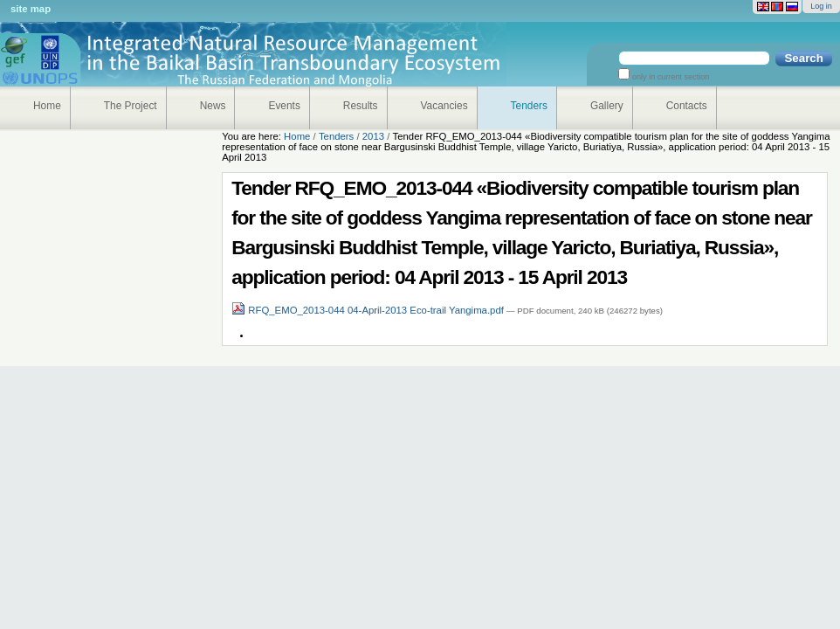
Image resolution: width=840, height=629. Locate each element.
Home (47, 106)
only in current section (669, 77)
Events (284, 106)
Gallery (607, 106)
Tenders (529, 106)
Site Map (31, 9)
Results (361, 106)
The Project (131, 106)
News (213, 106)
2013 (373, 136)
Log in (821, 6)
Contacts (687, 106)
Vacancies (444, 106)
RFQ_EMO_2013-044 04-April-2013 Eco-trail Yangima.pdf (369, 310)
